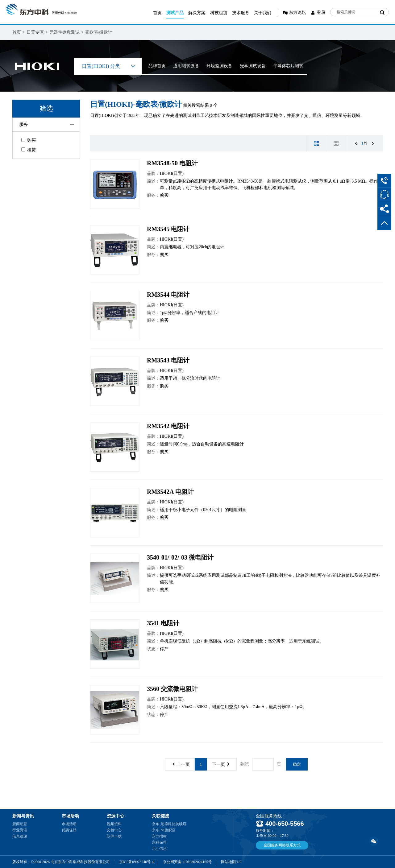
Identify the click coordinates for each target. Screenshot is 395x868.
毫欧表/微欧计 (99, 32)
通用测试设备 (186, 66)
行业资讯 (20, 830)
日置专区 (35, 32)
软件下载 (114, 836)
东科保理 (159, 842)
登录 (321, 12)
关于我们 (263, 13)
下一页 (221, 764)
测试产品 (175, 13)
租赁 (29, 150)
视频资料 (114, 824)
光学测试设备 (253, 66)
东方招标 (159, 836)
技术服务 (241, 13)
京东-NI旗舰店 (164, 830)
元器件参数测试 (64, 32)
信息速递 (20, 836)
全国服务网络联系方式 (282, 845)
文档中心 (114, 830)
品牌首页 (157, 66)
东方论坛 (297, 12)
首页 (157, 13)
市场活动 (69, 824)
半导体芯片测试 (288, 66)
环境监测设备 (219, 66)
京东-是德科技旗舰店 (169, 824)
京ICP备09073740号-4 (137, 862)
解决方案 (197, 13)
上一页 (181, 764)
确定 (297, 764)
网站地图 (228, 862)
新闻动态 (20, 824)
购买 (29, 140)
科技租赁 (219, 13)
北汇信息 (159, 849)
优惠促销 (69, 830)
